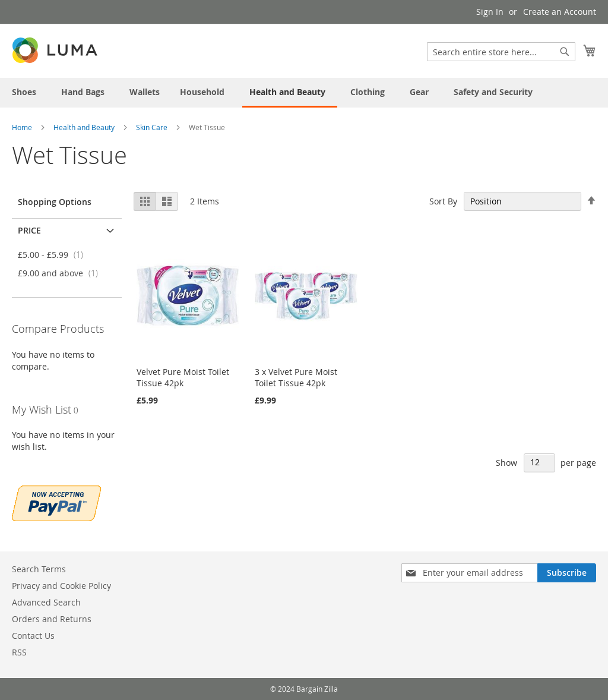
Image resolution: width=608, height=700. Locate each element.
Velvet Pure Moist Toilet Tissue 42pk (183, 377)
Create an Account (560, 12)
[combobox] (501, 52)
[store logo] (56, 50)
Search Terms (39, 569)
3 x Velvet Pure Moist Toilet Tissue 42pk (296, 377)
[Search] (565, 52)
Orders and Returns (52, 619)
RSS (19, 652)
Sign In (490, 12)
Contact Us (33, 636)
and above (61, 273)
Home (23, 127)
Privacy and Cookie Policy (61, 586)
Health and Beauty (85, 127)
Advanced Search (46, 602)
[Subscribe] (567, 573)
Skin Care (153, 127)
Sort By (443, 201)
